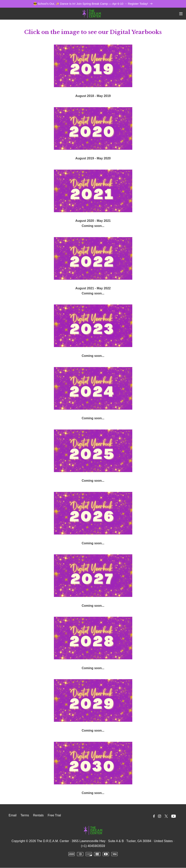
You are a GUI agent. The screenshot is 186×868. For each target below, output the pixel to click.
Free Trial (54, 815)
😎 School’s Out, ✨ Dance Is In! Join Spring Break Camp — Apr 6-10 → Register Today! (93, 4)
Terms (25, 815)
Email (13, 815)
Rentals (38, 815)
